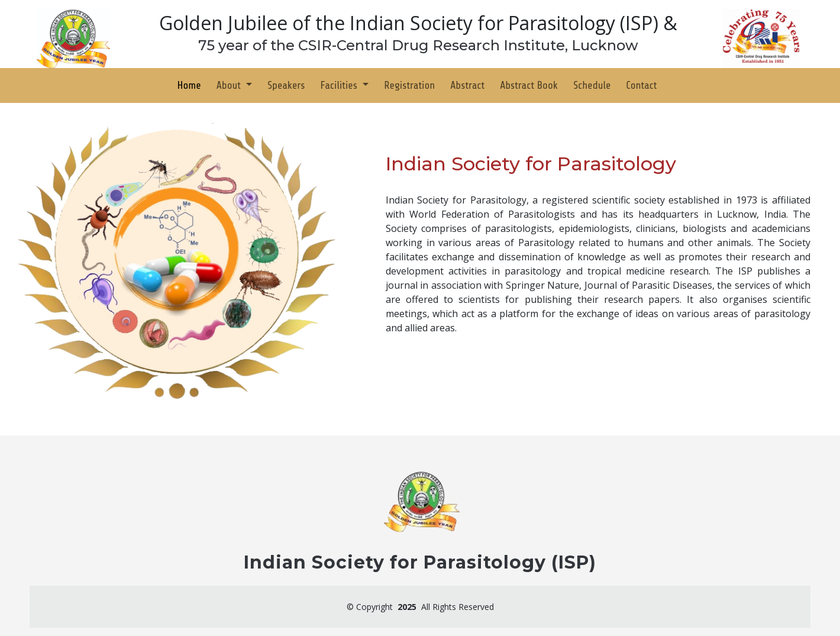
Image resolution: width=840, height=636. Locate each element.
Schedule (592, 85)
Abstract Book (529, 85)
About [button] (230, 85)
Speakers (286, 85)
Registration (409, 85)
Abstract (467, 85)
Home (189, 85)
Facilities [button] (340, 85)
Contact (641, 85)
